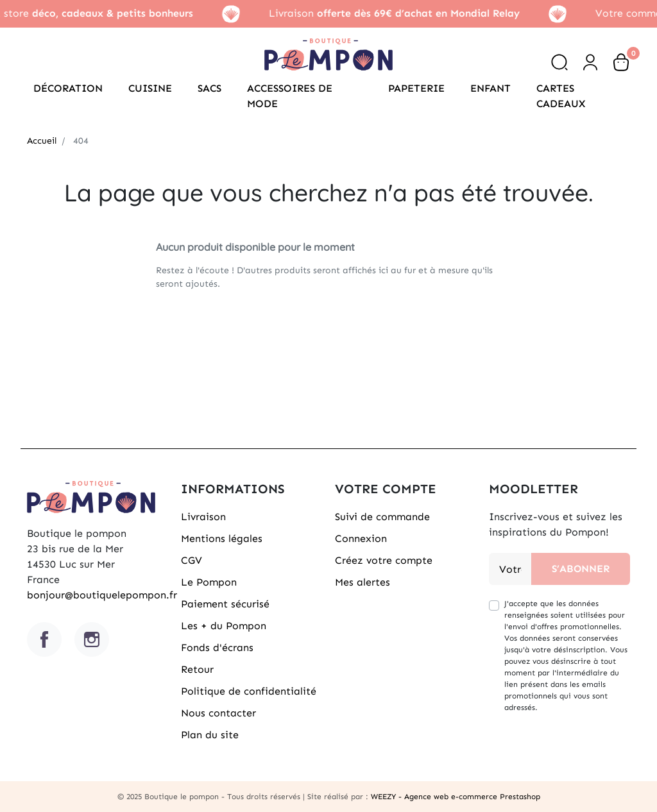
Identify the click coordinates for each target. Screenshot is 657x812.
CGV (192, 560)
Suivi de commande (382, 517)
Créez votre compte (384, 560)
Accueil (42, 141)
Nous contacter (218, 713)
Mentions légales (222, 538)
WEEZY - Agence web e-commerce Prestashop (456, 797)
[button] (559, 62)
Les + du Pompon (224, 626)
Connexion (361, 538)
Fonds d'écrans (217, 647)
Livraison (203, 517)
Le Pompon (209, 582)
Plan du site (210, 735)
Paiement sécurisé (225, 604)
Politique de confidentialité (249, 691)
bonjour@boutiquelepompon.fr (102, 595)
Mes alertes (363, 582)
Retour (197, 669)
